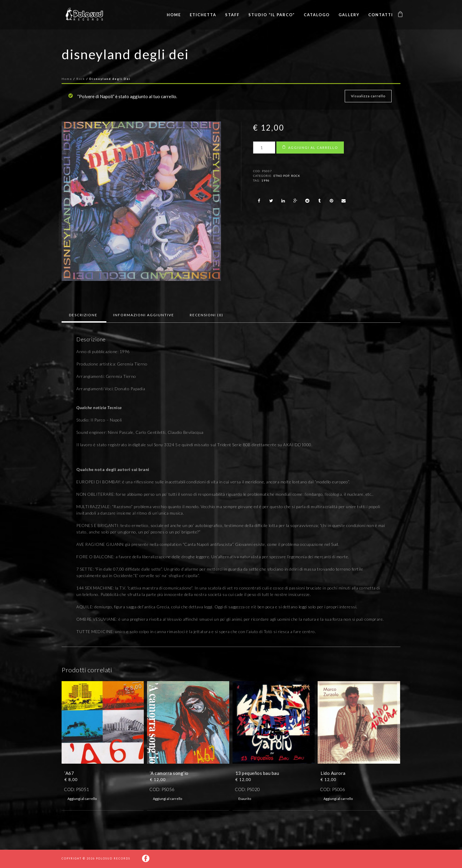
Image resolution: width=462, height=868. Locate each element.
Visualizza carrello (368, 96)
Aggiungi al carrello (313, 148)
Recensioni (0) (207, 315)
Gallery (349, 15)
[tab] (83, 315)
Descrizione (83, 315)
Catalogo (317, 15)
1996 (265, 180)
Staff (232, 15)
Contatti (381, 15)
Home (174, 15)
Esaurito (245, 799)
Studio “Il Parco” (272, 15)
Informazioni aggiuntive (144, 315)
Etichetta (203, 15)
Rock (81, 79)
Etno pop (281, 176)
